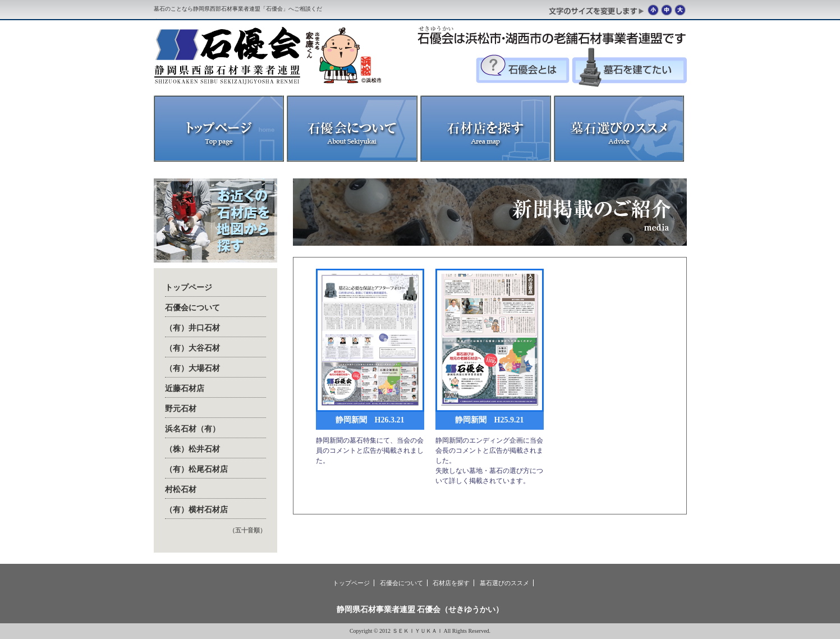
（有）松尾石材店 (196, 469)
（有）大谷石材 (192, 348)
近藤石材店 (185, 389)
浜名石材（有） (192, 429)
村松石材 (181, 489)
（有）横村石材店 (196, 510)
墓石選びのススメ (504, 583)
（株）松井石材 (192, 449)
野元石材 (181, 409)
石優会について (192, 308)
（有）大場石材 (192, 368)
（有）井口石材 (192, 328)
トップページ (189, 288)
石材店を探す (451, 583)
